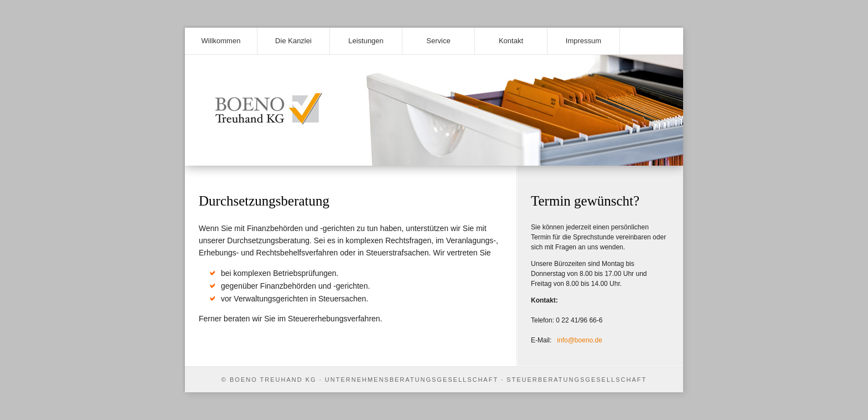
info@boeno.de (580, 340)
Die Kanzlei (293, 41)
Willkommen (221, 41)
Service (438, 41)
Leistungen (366, 41)
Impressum (583, 41)
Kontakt (511, 41)
